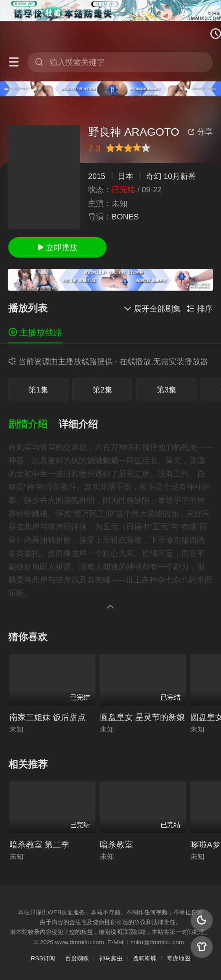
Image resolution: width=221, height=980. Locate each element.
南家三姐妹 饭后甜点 (48, 717)
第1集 (38, 390)
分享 (200, 132)
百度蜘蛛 (77, 958)
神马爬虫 (111, 958)
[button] (33, 425)
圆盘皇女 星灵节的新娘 (142, 717)
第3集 (167, 390)
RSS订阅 (43, 958)
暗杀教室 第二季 (40, 845)
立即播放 (57, 247)
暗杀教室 (116, 845)
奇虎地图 (179, 958)
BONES (125, 217)
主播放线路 (35, 332)
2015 (97, 176)
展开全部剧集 (152, 309)
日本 (125, 176)
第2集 (102, 390)
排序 (200, 309)
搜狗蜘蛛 (145, 958)
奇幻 (154, 176)
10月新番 (180, 176)
